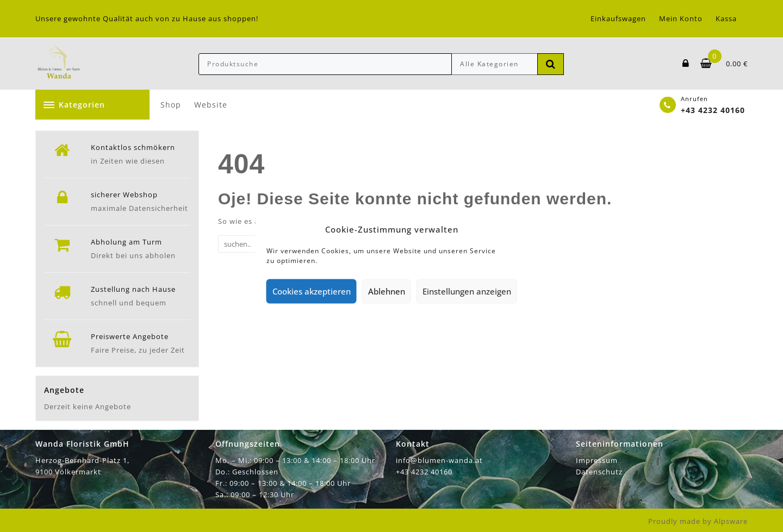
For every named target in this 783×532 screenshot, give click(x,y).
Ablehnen (387, 291)
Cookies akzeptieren (312, 291)
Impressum (597, 460)
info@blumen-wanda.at (439, 460)
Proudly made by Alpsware (698, 521)
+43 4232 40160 (713, 110)
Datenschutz (599, 472)
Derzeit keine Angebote (88, 406)
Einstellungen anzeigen (467, 291)
